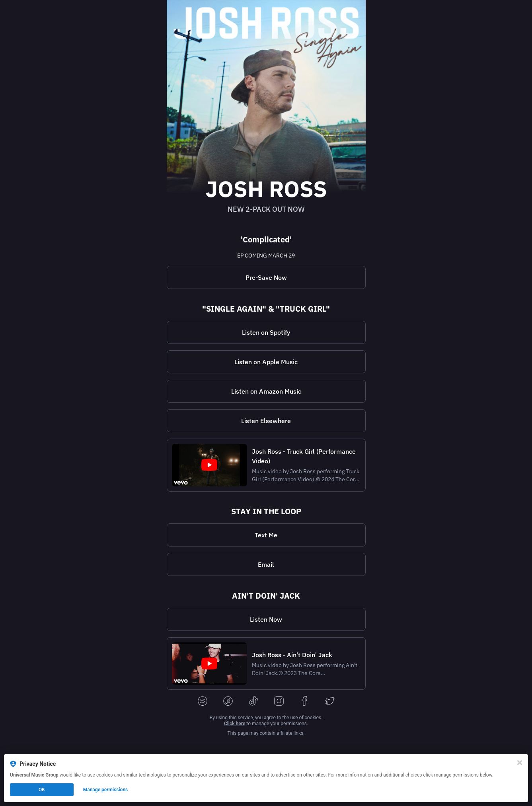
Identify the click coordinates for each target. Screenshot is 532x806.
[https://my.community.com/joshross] (266, 535)
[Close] (520, 763)
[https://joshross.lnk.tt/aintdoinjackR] (266, 619)
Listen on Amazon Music (266, 391)
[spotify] (203, 702)
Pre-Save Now (266, 277)
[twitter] (330, 702)
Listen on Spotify (266, 332)
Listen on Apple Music (266, 362)
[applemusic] (228, 702)
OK (42, 790)
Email (266, 564)
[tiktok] (253, 702)
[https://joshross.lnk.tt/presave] (266, 277)
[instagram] (279, 702)
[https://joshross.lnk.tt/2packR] (266, 421)
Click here (235, 724)
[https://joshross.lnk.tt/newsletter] (266, 564)
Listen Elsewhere (266, 421)
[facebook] (304, 702)
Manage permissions (106, 790)
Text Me (266, 535)
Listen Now (266, 619)
